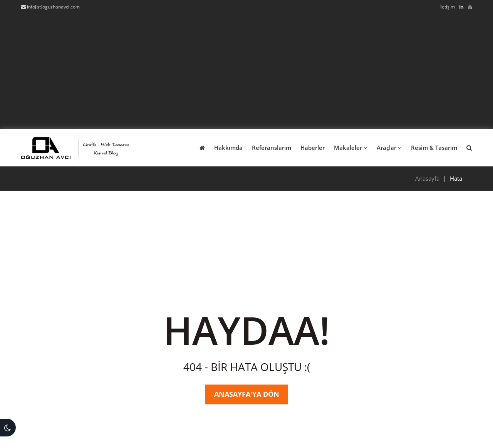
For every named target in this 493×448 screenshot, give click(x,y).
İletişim (447, 7)
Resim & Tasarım (434, 148)
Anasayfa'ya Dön (247, 394)
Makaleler (351, 148)
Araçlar (389, 148)
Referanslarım (272, 148)
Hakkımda (228, 148)
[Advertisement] (246, 69)
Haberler (313, 148)
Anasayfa (427, 178)
